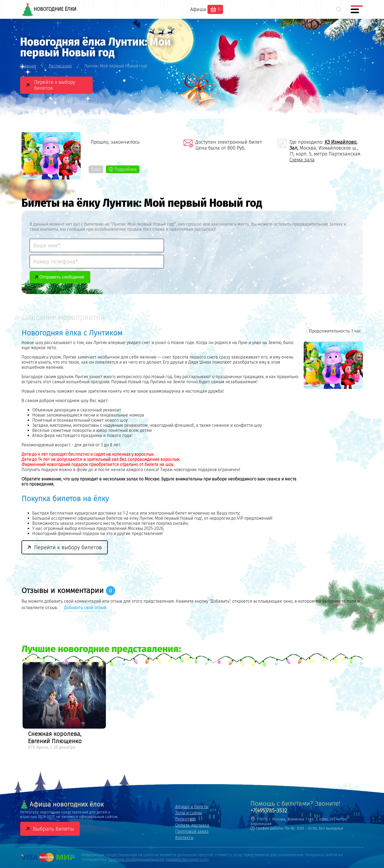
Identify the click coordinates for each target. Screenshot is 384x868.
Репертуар (186, 819)
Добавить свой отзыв (85, 608)
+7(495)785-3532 (269, 811)
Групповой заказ (192, 831)
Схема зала (302, 160)
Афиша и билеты (192, 807)
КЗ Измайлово (340, 142)
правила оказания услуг (187, 860)
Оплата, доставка (192, 825)
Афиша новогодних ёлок (62, 804)
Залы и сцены (189, 813)
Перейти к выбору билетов (55, 85)
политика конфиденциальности (136, 860)
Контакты (184, 838)
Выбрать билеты (53, 829)
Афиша (198, 9)
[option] (64, 707)
